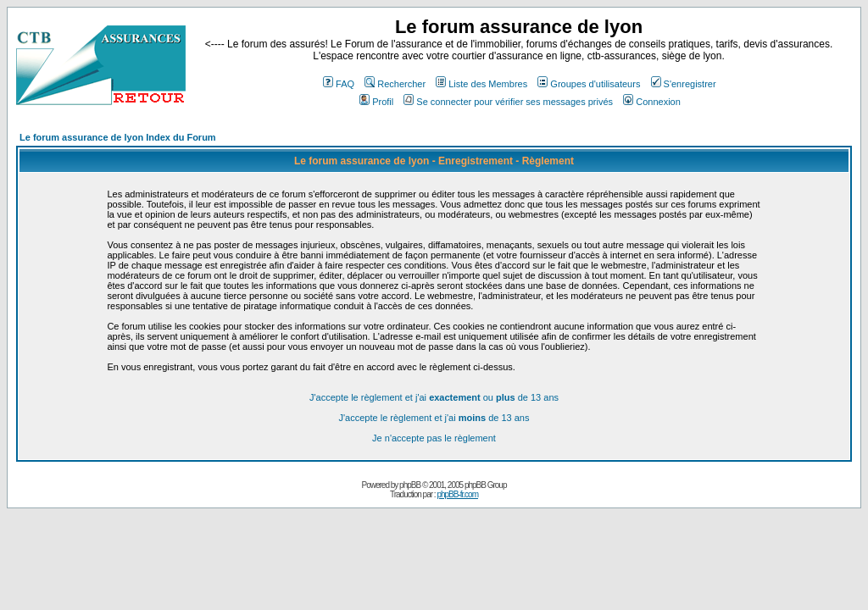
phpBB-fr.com (457, 494)
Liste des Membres (481, 84)
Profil (376, 102)
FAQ (339, 84)
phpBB (410, 485)
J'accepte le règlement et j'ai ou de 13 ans (434, 397)
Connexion (652, 102)
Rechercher (395, 84)
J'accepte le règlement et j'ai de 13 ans (434, 418)
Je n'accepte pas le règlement (434, 438)
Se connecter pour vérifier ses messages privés (508, 102)
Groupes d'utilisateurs (589, 84)
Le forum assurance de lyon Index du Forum (118, 137)
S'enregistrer (684, 84)
